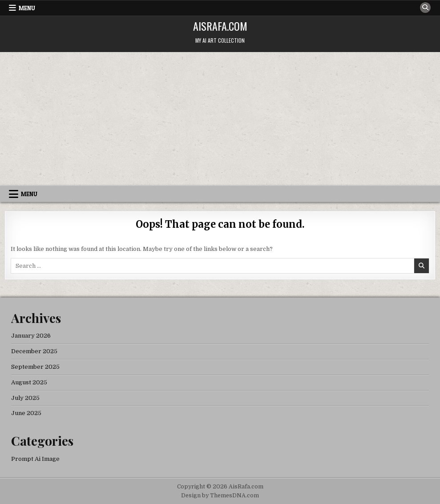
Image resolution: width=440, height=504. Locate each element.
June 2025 (26, 413)
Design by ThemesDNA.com (220, 496)
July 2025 (25, 398)
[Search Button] (425, 8)
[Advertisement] (220, 119)
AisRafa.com (220, 26)
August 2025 (29, 382)
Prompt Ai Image (35, 459)
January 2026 (31, 336)
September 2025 (35, 367)
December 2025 (34, 351)
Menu (27, 8)
